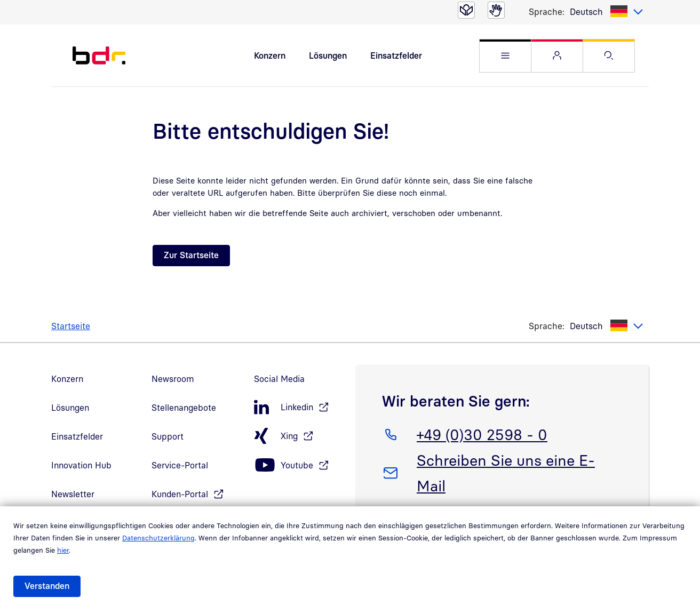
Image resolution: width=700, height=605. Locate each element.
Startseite (71, 326)
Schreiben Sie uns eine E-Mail (506, 471)
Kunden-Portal (180, 494)
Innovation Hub (81, 465)
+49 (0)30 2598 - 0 (482, 433)
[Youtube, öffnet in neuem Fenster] (299, 465)
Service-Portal (180, 465)
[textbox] (607, 12)
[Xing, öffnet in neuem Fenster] (299, 436)
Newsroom (173, 379)
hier (63, 550)
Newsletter (73, 494)
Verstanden (47, 586)
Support (168, 436)
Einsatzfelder (396, 55)
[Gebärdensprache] (496, 10)
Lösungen (328, 55)
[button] (505, 56)
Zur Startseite (191, 255)
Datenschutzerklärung (158, 538)
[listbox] (607, 12)
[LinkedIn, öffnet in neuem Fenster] (299, 407)
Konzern (270, 55)
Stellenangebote (184, 408)
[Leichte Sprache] (466, 10)
